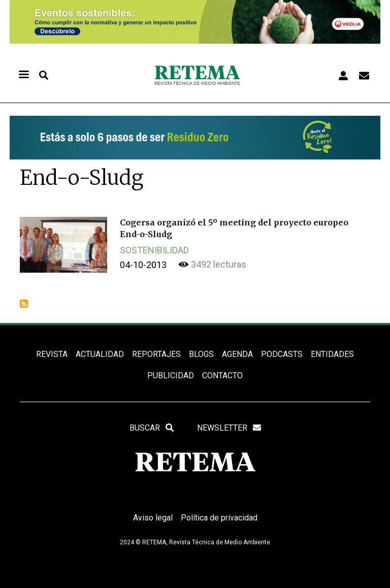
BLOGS (201, 354)
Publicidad (171, 375)
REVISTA (52, 354)
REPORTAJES (156, 354)
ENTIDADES (332, 354)
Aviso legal (153, 518)
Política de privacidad (219, 518)
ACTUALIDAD (100, 354)
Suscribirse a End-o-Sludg (24, 304)
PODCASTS (282, 354)
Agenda (237, 354)
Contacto (222, 375)
